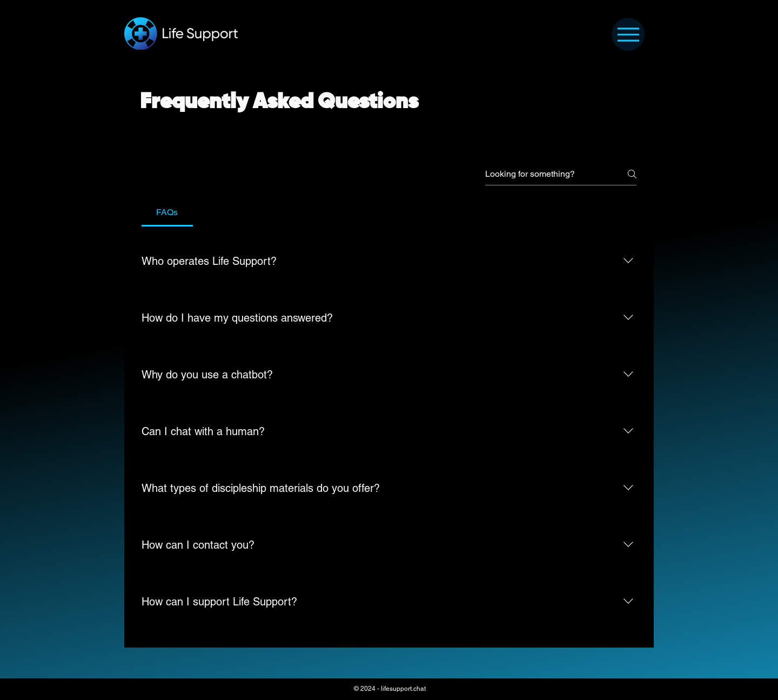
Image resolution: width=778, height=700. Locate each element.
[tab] (167, 212)
